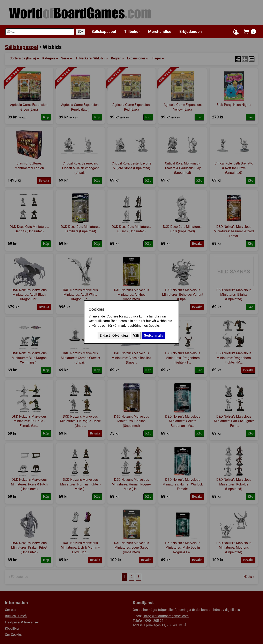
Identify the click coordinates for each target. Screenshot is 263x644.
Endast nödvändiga (114, 335)
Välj (136, 335)
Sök (81, 32)
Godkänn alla (154, 335)
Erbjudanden (191, 32)
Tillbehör (132, 32)
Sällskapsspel (104, 32)
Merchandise (160, 32)
